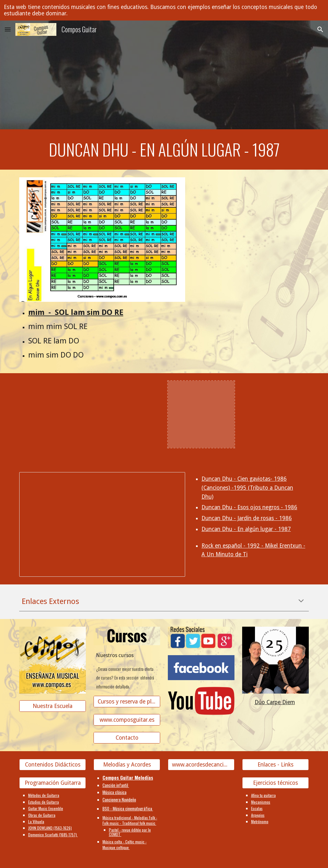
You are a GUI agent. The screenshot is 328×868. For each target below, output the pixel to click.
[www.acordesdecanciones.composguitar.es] (201, 765)
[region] (164, 10)
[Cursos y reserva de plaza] (127, 701)
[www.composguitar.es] (127, 720)
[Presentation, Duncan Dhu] (102, 524)
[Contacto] (127, 738)
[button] (8, 29)
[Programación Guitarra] (53, 783)
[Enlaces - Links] (276, 765)
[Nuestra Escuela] (53, 706)
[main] (164, 149)
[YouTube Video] (53, 414)
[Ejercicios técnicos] (276, 783)
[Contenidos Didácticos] (53, 765)
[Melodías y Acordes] (127, 765)
